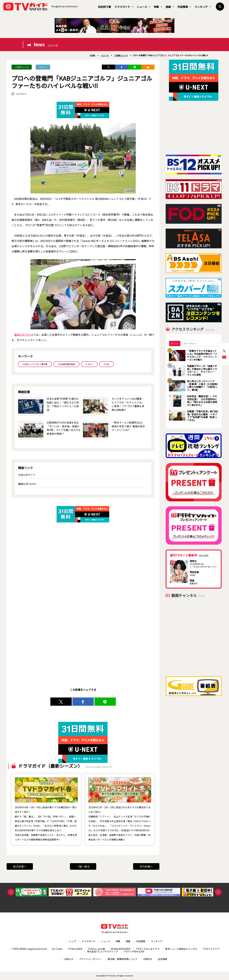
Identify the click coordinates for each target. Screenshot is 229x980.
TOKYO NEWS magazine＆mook (29, 949)
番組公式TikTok (24, 335)
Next (218, 892)
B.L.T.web (57, 949)
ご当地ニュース (22, 67)
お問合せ (148, 959)
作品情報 (184, 7)
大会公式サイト (27, 475)
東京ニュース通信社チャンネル (181, 949)
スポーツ (43, 67)
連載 (170, 7)
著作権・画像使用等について (123, 959)
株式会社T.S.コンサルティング (103, 951)
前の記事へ (20, 866)
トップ (73, 941)
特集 (158, 7)
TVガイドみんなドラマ (148, 949)
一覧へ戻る (83, 866)
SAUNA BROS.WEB (120, 949)
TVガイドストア (211, 949)
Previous (11, 892)
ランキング (203, 7)
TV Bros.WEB (75, 949)
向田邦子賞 (104, 7)
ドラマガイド (124, 7)
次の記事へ (146, 866)
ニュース (144, 7)
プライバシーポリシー (90, 959)
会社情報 (163, 959)
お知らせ (69, 959)
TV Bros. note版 (96, 949)
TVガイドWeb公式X (134, 951)
